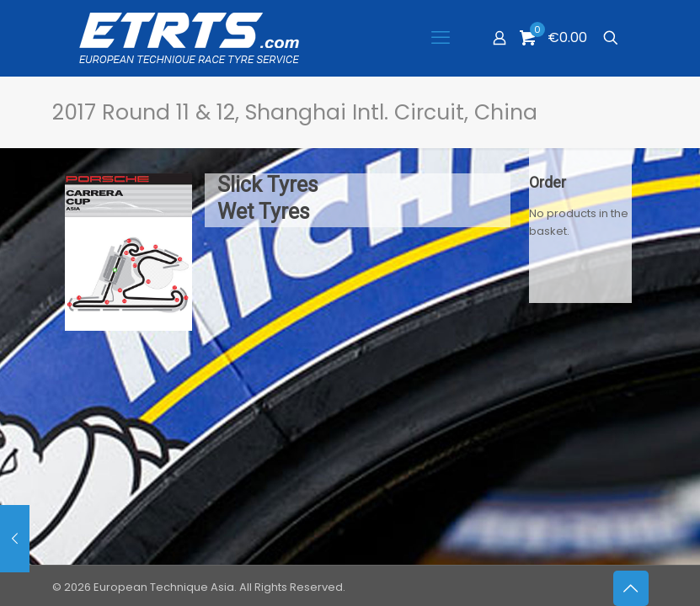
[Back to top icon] (631, 588)
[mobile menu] (441, 38)
